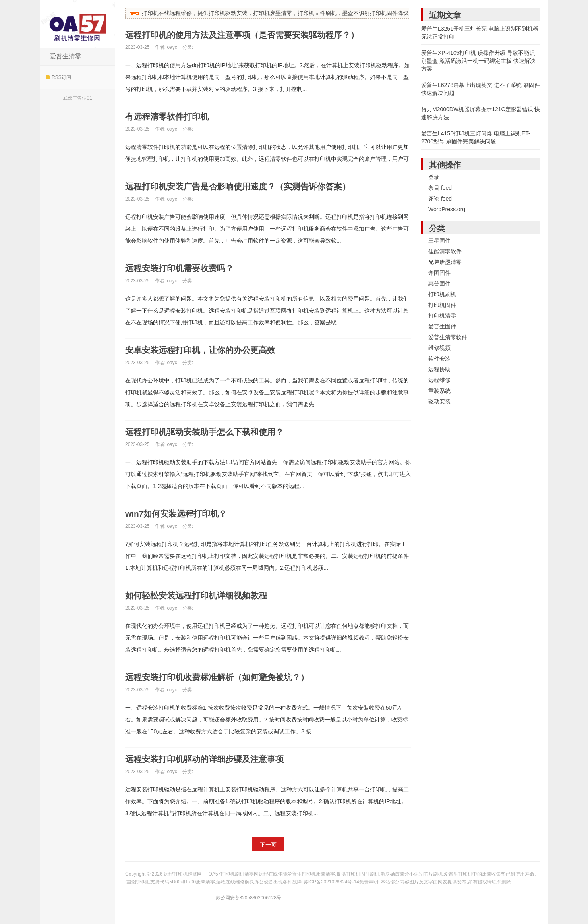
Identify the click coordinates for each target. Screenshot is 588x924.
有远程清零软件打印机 (169, 117)
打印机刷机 (442, 294)
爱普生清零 (66, 56)
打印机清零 (442, 316)
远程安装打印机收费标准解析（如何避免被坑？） (221, 677)
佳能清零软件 (445, 251)
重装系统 (439, 391)
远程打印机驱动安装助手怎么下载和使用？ (208, 432)
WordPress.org (447, 209)
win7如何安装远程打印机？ (179, 514)
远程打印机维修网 (77, 24)
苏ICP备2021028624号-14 (331, 882)
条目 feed (440, 188)
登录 (434, 177)
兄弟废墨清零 (445, 262)
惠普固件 (439, 284)
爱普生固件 (442, 326)
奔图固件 (439, 273)
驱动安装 (439, 401)
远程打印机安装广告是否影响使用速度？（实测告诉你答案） (243, 186)
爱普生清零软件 (448, 337)
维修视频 (439, 348)
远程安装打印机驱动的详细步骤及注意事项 (208, 759)
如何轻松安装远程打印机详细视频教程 (199, 595)
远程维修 (439, 380)
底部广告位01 (77, 98)
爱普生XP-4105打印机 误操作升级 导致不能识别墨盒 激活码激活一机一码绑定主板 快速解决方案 (478, 61)
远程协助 (439, 369)
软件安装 (439, 359)
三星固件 (439, 241)
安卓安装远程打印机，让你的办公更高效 (204, 350)
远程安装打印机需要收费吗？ (182, 268)
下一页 (268, 845)
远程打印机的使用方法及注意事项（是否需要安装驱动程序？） (248, 35)
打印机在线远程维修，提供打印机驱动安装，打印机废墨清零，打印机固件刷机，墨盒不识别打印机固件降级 (275, 13)
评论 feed (440, 199)
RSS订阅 (58, 77)
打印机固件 (442, 305)
